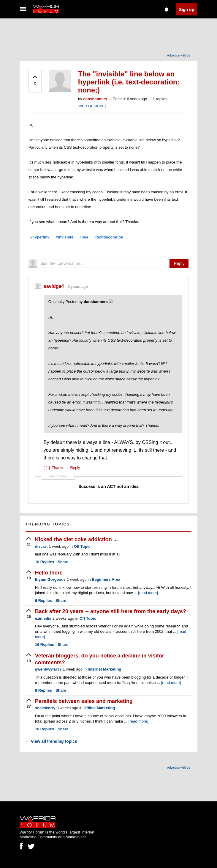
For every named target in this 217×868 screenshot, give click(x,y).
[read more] (148, 593)
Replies (45, 562)
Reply (179, 263)
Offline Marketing (99, 708)
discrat (41, 546)
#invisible (65, 237)
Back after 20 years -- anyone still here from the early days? (111, 611)
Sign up (187, 10)
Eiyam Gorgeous (50, 579)
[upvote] (35, 81)
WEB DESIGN (91, 106)
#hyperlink (40, 237)
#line (84, 237)
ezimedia (43, 618)
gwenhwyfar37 (48, 669)
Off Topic (82, 546)
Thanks (54, 468)
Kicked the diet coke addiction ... (76, 539)
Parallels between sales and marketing (84, 701)
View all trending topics (51, 741)
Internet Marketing (105, 669)
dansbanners (95, 99)
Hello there (49, 573)
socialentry (45, 708)
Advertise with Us (179, 55)
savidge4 (54, 286)
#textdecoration (109, 237)
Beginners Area (106, 579)
